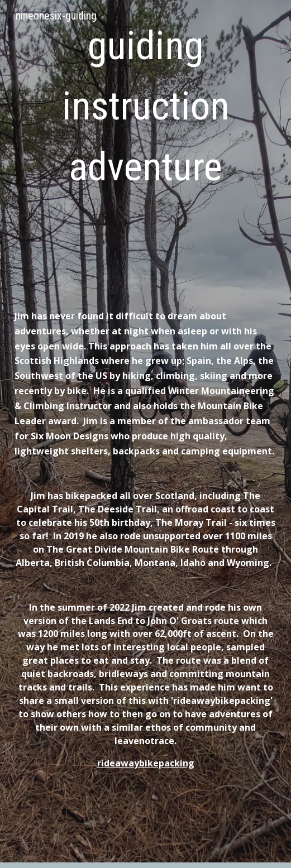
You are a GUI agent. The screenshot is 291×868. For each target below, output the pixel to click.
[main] (145, 131)
